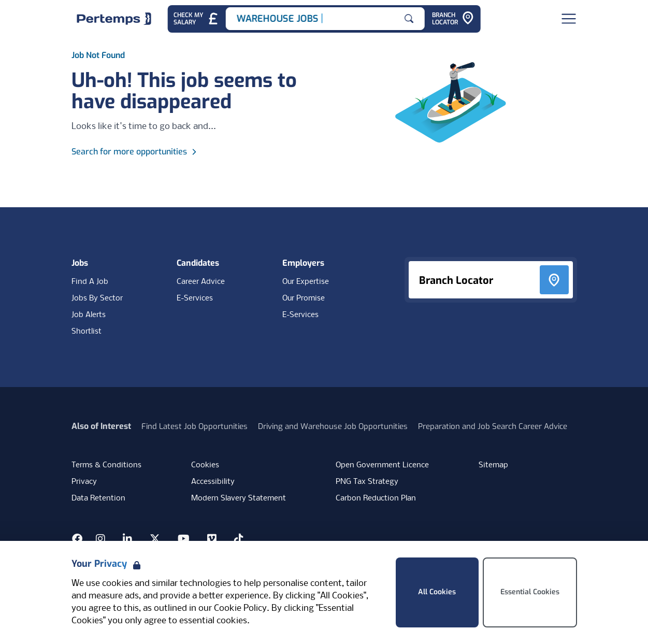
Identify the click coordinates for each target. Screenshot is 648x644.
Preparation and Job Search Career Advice (493, 426)
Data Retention (98, 498)
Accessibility (213, 482)
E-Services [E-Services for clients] (300, 315)
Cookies (205, 465)
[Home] (114, 19)
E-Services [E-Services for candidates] (195, 298)
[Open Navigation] (569, 19)
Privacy (84, 482)
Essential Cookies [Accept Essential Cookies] (530, 592)
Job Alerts (89, 315)
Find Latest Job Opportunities (195, 426)
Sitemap (493, 465)
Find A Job (90, 282)
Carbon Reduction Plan (376, 498)
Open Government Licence (382, 465)
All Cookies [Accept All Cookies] (437, 592)
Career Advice (201, 282)
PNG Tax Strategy (367, 482)
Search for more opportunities (135, 152)
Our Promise (304, 298)
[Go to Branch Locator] (453, 19)
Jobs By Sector (97, 298)
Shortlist (87, 332)
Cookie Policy (240, 609)
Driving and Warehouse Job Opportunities (333, 426)
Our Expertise (306, 282)
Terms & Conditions (106, 465)
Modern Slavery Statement (239, 498)
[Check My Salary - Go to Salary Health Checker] (196, 19)
